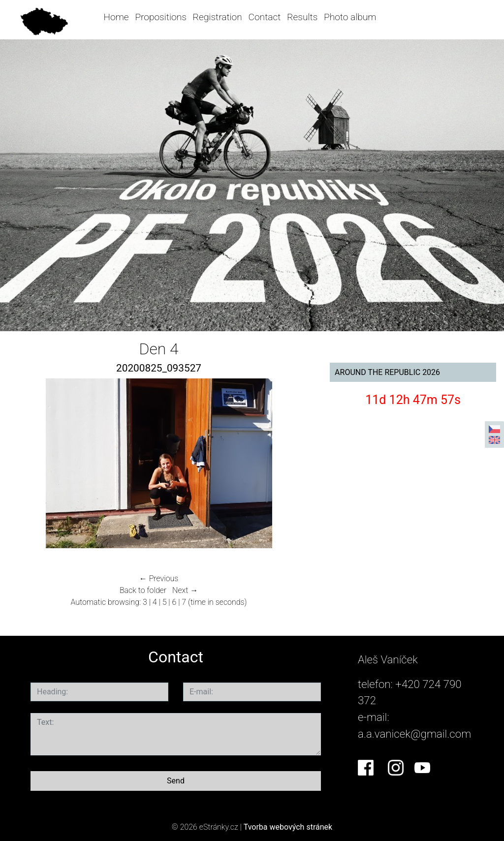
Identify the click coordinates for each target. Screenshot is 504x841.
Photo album (350, 17)
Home (116, 17)
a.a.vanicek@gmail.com (414, 734)
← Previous (159, 578)
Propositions (160, 17)
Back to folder (143, 590)
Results (302, 17)
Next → (185, 590)
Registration (218, 17)
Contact (265, 17)
